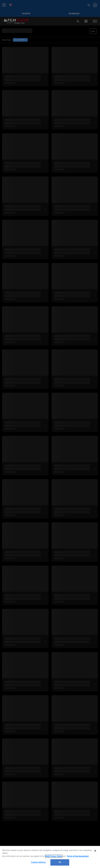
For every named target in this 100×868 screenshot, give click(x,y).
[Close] (95, 851)
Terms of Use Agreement (78, 856)
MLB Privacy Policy (54, 856)
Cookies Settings (38, 862)
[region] (50, 857)
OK (60, 862)
